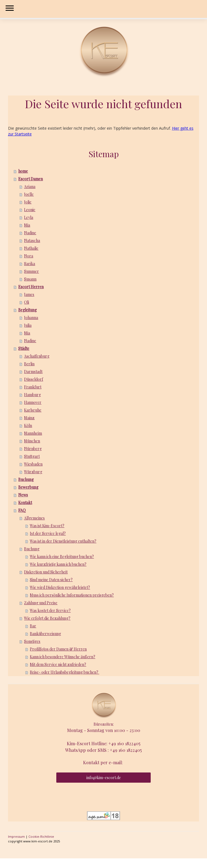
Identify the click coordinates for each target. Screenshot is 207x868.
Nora (29, 256)
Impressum (16, 836)
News (23, 495)
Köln (28, 425)
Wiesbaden (33, 464)
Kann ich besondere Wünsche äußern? (63, 657)
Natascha (32, 240)
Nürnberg (33, 449)
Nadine (30, 233)
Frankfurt (33, 387)
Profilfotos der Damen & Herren (58, 649)
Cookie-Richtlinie (41, 836)
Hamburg (32, 395)
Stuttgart (32, 456)
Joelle (29, 194)
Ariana (30, 187)
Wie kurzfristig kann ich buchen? (58, 564)
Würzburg (33, 472)
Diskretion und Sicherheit (46, 572)
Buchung (26, 479)
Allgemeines (34, 518)
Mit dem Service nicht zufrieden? (58, 664)
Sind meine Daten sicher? (51, 580)
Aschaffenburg (37, 356)
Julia (28, 325)
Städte (24, 348)
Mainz (29, 418)
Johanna (31, 318)
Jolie (28, 202)
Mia (27, 225)
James (29, 294)
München (32, 441)
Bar (33, 626)
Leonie (30, 210)
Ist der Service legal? (48, 533)
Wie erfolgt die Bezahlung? (47, 618)
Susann (30, 279)
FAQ (22, 510)
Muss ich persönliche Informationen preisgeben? (72, 595)
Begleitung (27, 310)
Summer (31, 271)
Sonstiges (32, 641)
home (23, 171)
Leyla (29, 217)
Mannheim (33, 433)
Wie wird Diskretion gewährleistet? (60, 587)
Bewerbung (28, 487)
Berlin (29, 364)
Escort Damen (30, 179)
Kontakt (25, 503)
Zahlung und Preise (41, 603)
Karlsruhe (33, 410)
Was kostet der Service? (50, 610)
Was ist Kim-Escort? (47, 526)
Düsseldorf (34, 379)
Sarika (30, 264)
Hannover (33, 402)
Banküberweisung (45, 634)
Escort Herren (31, 287)
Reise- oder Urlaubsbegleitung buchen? (64, 672)
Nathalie (31, 248)
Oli (26, 302)
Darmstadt (33, 372)
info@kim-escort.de (104, 778)
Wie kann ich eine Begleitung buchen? (62, 557)
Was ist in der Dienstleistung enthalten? (63, 541)
